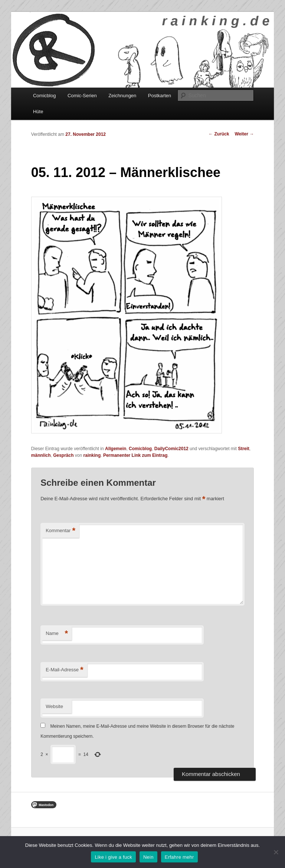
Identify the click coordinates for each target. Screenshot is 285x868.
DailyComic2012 (171, 449)
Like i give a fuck (113, 857)
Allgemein (116, 449)
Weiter (244, 134)
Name (57, 634)
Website (54, 706)
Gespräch (63, 455)
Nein (148, 857)
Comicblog (44, 96)
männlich (41, 455)
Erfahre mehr (179, 857)
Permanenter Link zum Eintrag (135, 455)
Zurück (219, 134)
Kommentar (60, 531)
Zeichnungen (122, 96)
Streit (244, 449)
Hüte (38, 112)
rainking (92, 455)
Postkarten (160, 96)
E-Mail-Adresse (64, 670)
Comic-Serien (82, 96)
